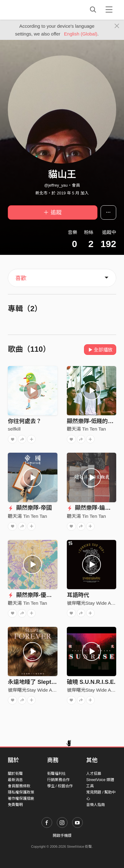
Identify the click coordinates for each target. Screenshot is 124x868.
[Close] (117, 26)
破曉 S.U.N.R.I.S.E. (91, 682)
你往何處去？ (25, 421)
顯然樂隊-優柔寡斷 (35, 595)
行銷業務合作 (58, 780)
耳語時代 (78, 595)
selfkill (14, 429)
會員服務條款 (19, 786)
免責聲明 (15, 805)
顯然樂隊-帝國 (30, 508)
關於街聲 (15, 774)
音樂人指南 (96, 805)
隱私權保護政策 (21, 792)
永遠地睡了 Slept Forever (41, 682)
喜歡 (21, 278)
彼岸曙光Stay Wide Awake (94, 603)
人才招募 (94, 774)
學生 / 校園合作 (60, 786)
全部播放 (100, 350)
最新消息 (15, 780)
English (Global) (81, 34)
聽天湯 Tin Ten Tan (87, 429)
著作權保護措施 (21, 799)
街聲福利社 (57, 774)
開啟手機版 (62, 836)
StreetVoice (34, 10)
